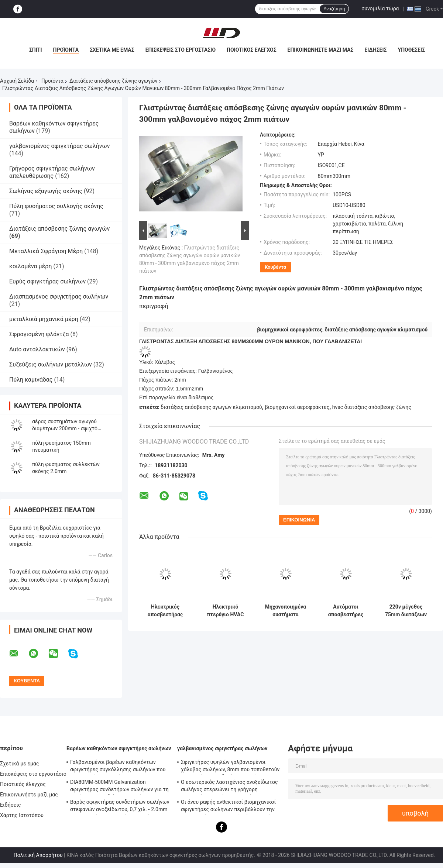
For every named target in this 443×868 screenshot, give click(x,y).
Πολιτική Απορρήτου (38, 855)
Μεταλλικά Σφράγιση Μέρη (46, 251)
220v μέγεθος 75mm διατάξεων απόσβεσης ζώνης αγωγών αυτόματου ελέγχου (406, 611)
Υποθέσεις (412, 50)
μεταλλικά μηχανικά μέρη (44, 319)
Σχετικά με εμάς (112, 50)
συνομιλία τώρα (380, 8)
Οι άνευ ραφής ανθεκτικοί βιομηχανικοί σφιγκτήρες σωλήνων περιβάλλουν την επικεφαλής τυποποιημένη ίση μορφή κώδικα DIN (228, 807)
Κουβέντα (275, 267)
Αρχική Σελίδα (17, 81)
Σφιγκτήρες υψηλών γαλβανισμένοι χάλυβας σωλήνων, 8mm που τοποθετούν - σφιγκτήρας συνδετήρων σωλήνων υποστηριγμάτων (230, 767)
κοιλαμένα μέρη (30, 266)
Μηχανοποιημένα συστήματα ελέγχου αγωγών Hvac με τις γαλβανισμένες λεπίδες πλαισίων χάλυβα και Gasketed (285, 611)
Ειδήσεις (375, 50)
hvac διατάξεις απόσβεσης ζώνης (372, 407)
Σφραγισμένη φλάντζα (39, 334)
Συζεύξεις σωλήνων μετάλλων (51, 364)
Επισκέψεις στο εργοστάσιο (181, 50)
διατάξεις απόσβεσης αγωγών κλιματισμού (211, 407)
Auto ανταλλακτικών (37, 349)
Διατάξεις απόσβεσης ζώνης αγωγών (113, 81)
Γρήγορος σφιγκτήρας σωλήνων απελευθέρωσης (52, 172)
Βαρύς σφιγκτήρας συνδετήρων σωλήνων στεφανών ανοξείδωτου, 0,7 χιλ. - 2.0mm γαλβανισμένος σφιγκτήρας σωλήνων (120, 807)
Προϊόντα (66, 50)
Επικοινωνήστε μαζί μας (321, 50)
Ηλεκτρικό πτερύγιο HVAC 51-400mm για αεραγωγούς (226, 611)
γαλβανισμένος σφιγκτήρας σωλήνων (59, 146)
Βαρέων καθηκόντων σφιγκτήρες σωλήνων (119, 748)
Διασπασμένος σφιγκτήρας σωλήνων (59, 297)
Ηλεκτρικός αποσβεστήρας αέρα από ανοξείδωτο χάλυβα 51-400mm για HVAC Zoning (165, 611)
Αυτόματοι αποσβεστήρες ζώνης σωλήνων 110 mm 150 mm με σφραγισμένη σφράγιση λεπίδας (346, 611)
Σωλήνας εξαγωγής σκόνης (46, 191)
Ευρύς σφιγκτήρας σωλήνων (47, 281)
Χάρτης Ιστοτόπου (22, 815)
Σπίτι (36, 50)
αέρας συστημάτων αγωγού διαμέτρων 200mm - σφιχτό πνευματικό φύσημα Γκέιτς (65, 428)
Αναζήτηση (334, 9)
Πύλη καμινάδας (31, 380)
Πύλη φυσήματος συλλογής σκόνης (56, 206)
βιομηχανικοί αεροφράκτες (297, 407)
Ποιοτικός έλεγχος (252, 50)
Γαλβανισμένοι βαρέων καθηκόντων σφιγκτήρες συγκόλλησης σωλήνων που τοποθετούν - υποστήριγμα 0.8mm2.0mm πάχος (119, 767)
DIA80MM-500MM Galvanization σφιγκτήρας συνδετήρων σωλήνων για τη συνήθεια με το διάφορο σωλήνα (119, 787)
